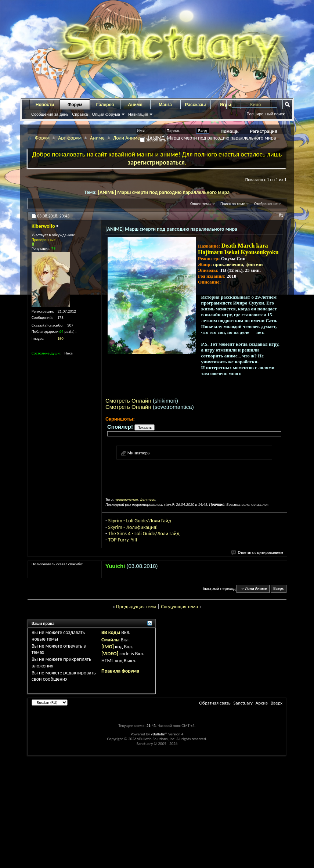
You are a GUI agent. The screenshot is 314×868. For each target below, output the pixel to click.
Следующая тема (179, 607)
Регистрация (264, 132)
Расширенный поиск (266, 114)
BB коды (111, 632)
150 (60, 338)
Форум (75, 105)
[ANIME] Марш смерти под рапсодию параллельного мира (164, 192)
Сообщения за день (50, 114)
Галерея (105, 105)
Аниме (135, 105)
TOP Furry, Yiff (123, 540)
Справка (80, 114)
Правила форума (120, 671)
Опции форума (106, 114)
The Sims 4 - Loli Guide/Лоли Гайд (144, 534)
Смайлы (110, 640)
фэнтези (254, 264)
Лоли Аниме (127, 138)
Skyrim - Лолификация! (133, 527)
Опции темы (201, 204)
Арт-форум (70, 138)
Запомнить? (154, 140)
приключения (228, 264)
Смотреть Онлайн (128, 401)
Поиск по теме (233, 204)
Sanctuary (243, 703)
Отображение (266, 204)
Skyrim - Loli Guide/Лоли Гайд (140, 521)
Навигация (138, 114)
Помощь (230, 132)
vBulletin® (159, 734)
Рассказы (196, 105)
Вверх (278, 589)
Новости (45, 105)
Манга (165, 105)
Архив (262, 703)
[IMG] (108, 647)
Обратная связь (215, 703)
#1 (281, 215)
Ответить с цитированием (257, 553)
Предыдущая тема (136, 607)
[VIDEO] (110, 654)
